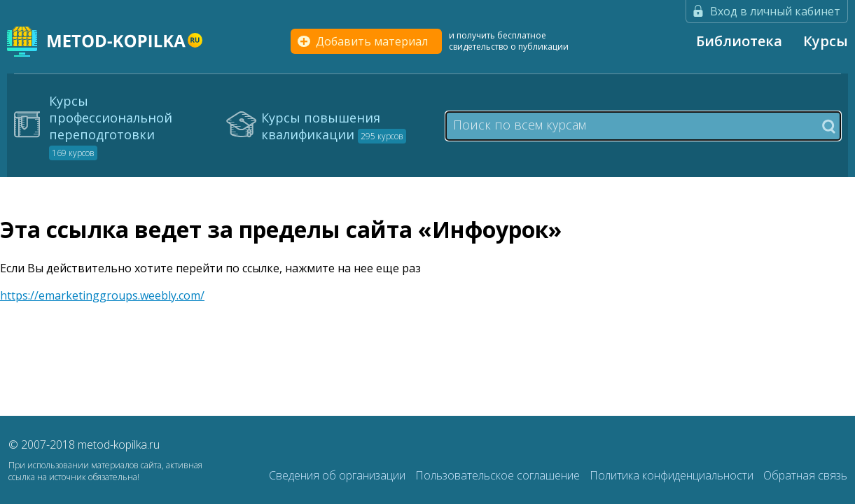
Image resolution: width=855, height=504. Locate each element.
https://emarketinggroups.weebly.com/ (102, 295)
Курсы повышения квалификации (334, 126)
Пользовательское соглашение (499, 475)
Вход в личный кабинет (775, 11)
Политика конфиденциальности (673, 475)
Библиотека (739, 41)
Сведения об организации (339, 475)
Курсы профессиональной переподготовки (111, 126)
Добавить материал (372, 41)
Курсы (826, 41)
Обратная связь (805, 475)
